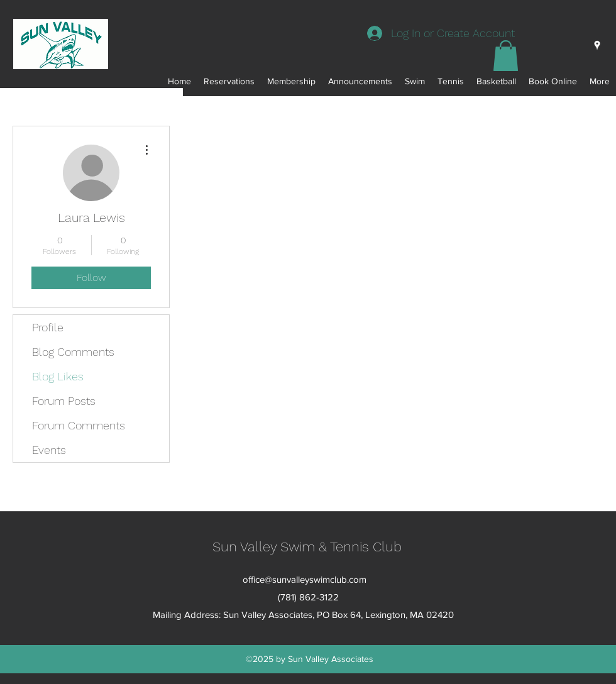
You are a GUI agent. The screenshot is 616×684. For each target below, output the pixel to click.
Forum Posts (64, 401)
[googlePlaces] (597, 45)
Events (49, 450)
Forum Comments (79, 425)
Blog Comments (73, 352)
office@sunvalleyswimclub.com (305, 579)
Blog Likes (58, 376)
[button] (506, 56)
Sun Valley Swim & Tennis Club (307, 547)
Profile (48, 327)
